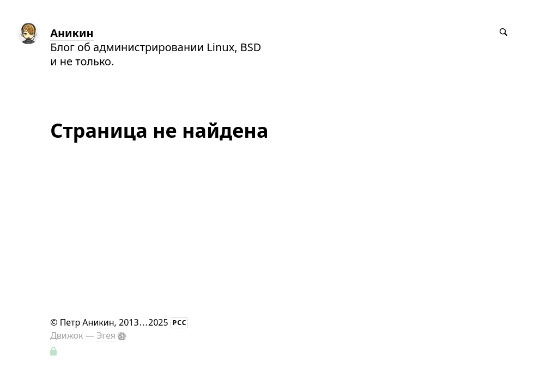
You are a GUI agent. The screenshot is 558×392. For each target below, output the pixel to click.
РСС (180, 323)
